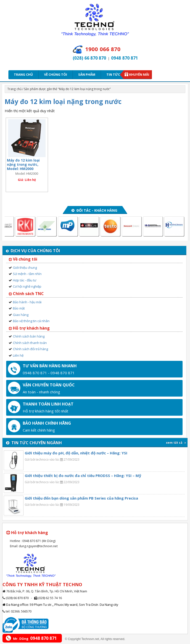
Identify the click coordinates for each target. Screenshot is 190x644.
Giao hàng (21, 315)
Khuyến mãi (139, 74)
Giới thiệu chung (25, 268)
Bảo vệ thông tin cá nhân (31, 321)
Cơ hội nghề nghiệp (27, 286)
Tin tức (115, 74)
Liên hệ (18, 355)
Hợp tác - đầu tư (25, 280)
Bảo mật (19, 308)
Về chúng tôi (56, 74)
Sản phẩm (87, 74)
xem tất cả (176, 443)
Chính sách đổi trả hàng (30, 349)
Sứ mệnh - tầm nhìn (27, 274)
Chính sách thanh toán (30, 343)
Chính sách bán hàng (29, 336)
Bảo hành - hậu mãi (27, 302)
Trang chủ (23, 74)
